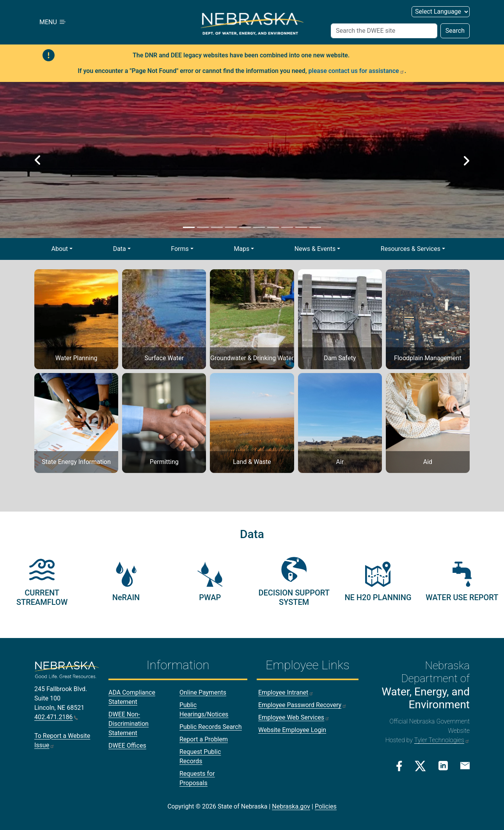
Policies (326, 806)
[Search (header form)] (384, 31)
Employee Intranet (286, 692)
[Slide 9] (301, 227)
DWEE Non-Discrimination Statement (129, 724)
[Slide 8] (287, 227)
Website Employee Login (292, 730)
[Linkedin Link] (443, 765)
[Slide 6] (259, 227)
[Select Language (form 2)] (441, 12)
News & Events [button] (315, 249)
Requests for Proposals (197, 778)
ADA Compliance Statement (132, 697)
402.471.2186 (56, 717)
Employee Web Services (294, 717)
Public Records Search (211, 727)
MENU (53, 22)
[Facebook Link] (399, 766)
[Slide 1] (189, 227)
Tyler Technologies (442, 740)
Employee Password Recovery (303, 705)
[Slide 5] (245, 227)
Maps (241, 249)
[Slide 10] (315, 227)
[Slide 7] (273, 227)
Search (455, 31)
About (59, 249)
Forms (180, 249)
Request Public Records (200, 756)
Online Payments (203, 692)
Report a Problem (204, 739)
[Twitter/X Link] (420, 766)
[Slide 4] (231, 227)
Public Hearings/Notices (204, 710)
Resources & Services (411, 249)
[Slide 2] (203, 227)
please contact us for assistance (357, 71)
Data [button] (120, 249)
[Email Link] (465, 765)
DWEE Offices (127, 746)
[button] (38, 160)
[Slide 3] (217, 227)
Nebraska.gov (291, 806)
